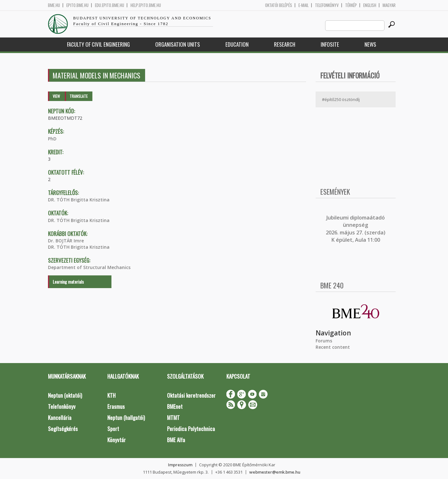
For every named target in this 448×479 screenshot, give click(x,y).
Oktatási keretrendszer (191, 395)
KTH (111, 395)
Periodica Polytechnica (191, 429)
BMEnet (175, 406)
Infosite (330, 44)
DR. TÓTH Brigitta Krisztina (79, 200)
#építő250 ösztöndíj (341, 99)
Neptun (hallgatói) (126, 418)
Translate (79, 96)
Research (285, 44)
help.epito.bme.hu (146, 5)
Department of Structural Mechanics (89, 267)
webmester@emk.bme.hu (275, 472)
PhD (52, 139)
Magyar (389, 5)
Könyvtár (117, 440)
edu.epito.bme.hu (110, 5)
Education (237, 44)
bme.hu (54, 5)
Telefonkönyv (327, 5)
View (56, 96)
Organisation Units (178, 44)
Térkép (351, 5)
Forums (324, 341)
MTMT (173, 418)
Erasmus (116, 406)
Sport (113, 429)
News (370, 44)
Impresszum (180, 465)
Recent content (333, 347)
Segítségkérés (63, 429)
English (370, 5)
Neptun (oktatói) (65, 395)
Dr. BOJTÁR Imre (66, 241)
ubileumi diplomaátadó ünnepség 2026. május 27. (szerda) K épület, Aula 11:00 (356, 229)
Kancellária (60, 418)
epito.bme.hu (77, 5)
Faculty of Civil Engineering (98, 44)
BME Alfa (176, 440)
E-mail (304, 5)
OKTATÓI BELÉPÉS (279, 5)
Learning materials (68, 282)
